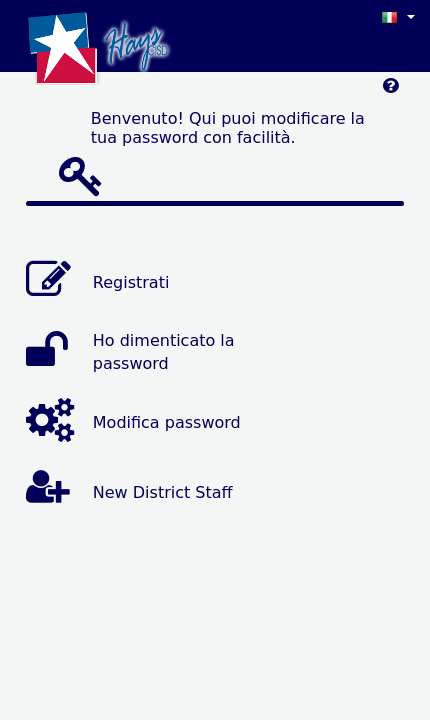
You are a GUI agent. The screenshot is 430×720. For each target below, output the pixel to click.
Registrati (131, 282)
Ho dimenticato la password (164, 352)
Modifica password (167, 422)
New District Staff (163, 492)
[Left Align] (390, 90)
